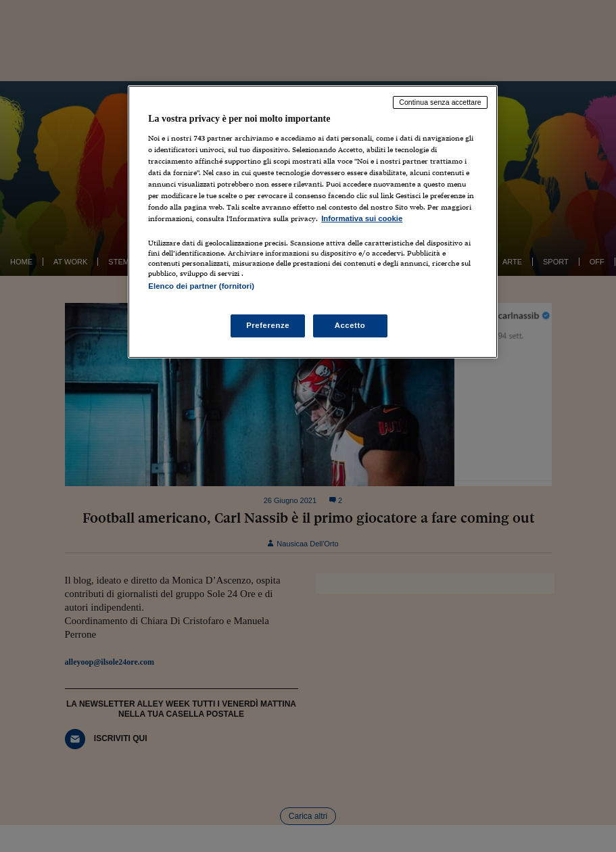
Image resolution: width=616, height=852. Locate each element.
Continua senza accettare (440, 102)
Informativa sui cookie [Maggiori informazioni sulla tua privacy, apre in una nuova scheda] (362, 218)
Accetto (350, 325)
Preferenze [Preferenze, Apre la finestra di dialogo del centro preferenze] (268, 325)
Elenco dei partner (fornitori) (201, 286)
